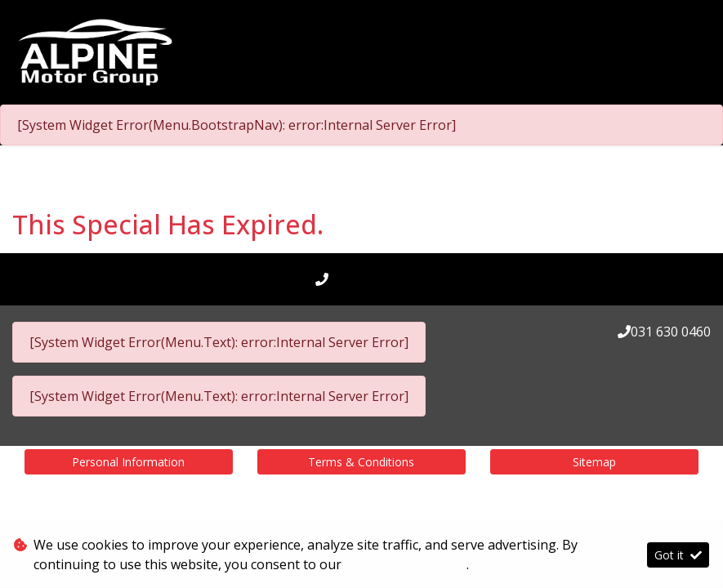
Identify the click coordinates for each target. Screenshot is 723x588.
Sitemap (594, 462)
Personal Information (128, 462)
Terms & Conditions (361, 462)
